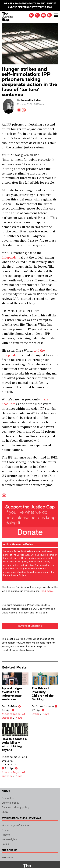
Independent (11, 257)
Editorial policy (10, 803)
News (19, 718)
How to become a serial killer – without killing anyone (14, 745)
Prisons (6, 835)
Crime (36, 714)
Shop (5, 812)
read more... (47, 591)
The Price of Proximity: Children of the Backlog (43, 694)
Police (5, 844)
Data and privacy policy (15, 807)
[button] (49, 15)
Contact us (8, 798)
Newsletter (8, 858)
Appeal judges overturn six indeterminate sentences (12, 694)
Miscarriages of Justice (15, 826)
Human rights (9, 839)
